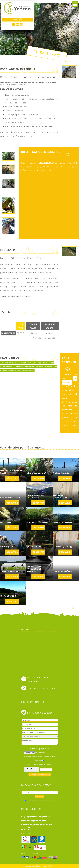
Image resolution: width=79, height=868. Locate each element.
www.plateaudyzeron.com (37, 866)
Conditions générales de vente (37, 825)
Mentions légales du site (34, 821)
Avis (26, 830)
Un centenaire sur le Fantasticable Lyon (18, 363)
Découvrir (12, 478)
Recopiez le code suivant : (40, 765)
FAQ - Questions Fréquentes (35, 817)
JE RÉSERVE (69, 380)
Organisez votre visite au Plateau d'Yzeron (33, 367)
